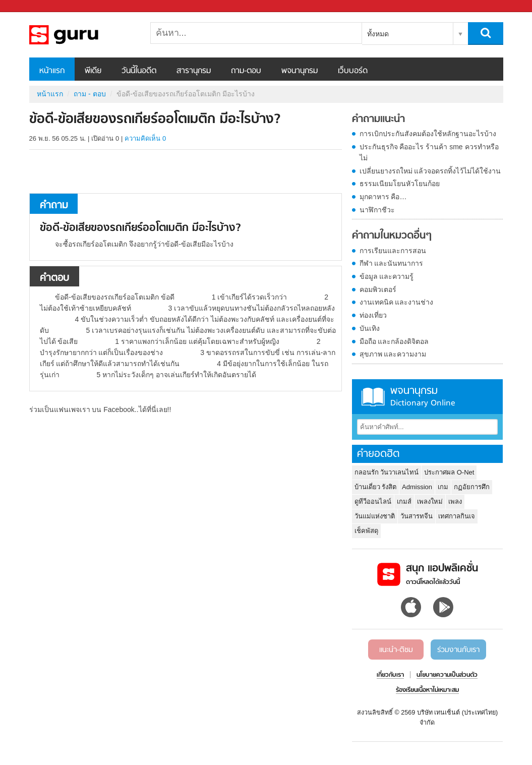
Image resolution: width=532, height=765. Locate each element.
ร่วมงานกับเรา (458, 650)
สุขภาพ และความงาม (393, 354)
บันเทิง (370, 328)
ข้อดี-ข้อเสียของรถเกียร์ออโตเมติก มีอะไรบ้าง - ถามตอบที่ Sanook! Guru (82, 35)
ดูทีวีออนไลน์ (373, 502)
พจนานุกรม (300, 71)
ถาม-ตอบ (246, 71)
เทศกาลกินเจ (457, 516)
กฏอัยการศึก (472, 487)
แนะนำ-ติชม (396, 650)
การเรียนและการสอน (393, 251)
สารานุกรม (194, 71)
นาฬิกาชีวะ (377, 210)
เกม (443, 487)
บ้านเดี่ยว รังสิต (376, 487)
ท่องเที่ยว (373, 315)
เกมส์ (404, 502)
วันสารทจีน (417, 516)
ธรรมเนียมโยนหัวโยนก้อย (400, 184)
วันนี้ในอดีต (139, 71)
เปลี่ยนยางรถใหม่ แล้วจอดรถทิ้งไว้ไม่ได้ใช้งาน (430, 171)
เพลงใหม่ (430, 502)
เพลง (455, 502)
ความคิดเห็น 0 (145, 138)
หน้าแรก (52, 71)
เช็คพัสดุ (366, 531)
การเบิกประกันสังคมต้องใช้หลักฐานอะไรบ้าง (428, 134)
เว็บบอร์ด (353, 71)
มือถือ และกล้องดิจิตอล (394, 341)
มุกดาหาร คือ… (383, 197)
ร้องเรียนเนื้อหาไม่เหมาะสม (427, 690)
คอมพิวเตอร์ (378, 289)
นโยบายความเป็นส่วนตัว (447, 675)
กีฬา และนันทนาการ (392, 263)
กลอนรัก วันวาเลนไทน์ (387, 472)
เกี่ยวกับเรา (390, 675)
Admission (417, 487)
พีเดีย (93, 71)
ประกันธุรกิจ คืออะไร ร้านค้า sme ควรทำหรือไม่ (429, 152)
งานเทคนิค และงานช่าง (397, 302)
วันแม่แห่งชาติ (375, 516)
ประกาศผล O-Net (449, 472)
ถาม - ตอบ (90, 94)
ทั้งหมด (378, 34)
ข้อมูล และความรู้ (387, 276)
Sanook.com (30, 6)
